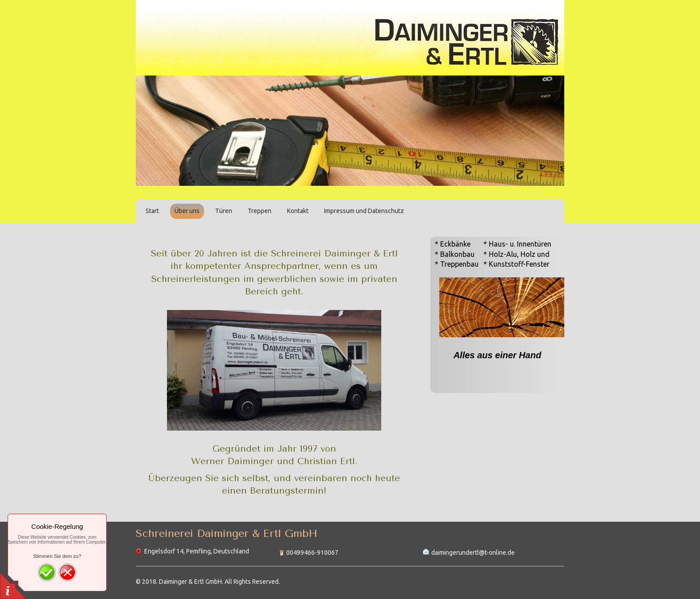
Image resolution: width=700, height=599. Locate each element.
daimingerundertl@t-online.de (473, 553)
